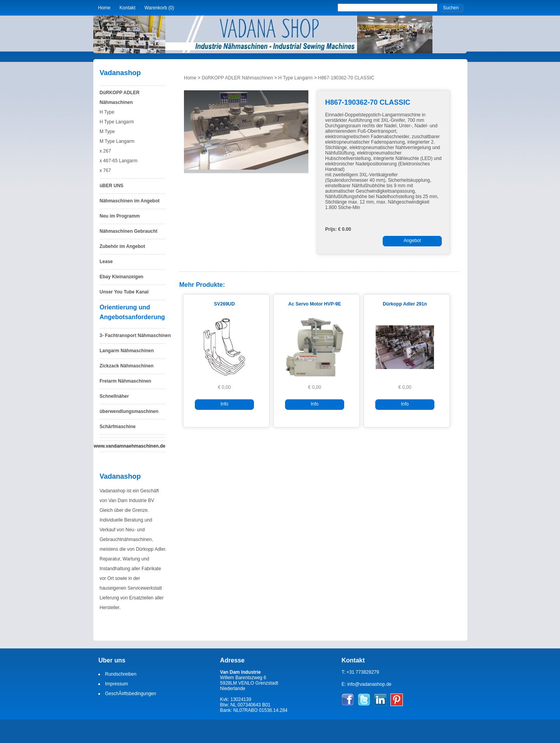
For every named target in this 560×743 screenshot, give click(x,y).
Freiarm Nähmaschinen (125, 381)
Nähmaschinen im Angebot (129, 201)
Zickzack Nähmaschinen (127, 366)
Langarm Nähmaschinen (127, 351)
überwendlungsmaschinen (129, 411)
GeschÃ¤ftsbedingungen (130, 694)
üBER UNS (111, 186)
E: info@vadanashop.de (366, 684)
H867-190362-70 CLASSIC (346, 78)
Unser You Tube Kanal (124, 292)
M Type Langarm (117, 141)
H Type (107, 112)
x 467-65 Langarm (118, 161)
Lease (106, 262)
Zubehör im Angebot (122, 246)
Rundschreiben (121, 674)
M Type (107, 132)
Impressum (116, 684)
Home (104, 8)
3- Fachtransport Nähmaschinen (135, 335)
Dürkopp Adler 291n (405, 304)
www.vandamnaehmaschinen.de (129, 446)
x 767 (105, 170)
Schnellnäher (114, 396)
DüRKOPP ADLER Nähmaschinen (120, 97)
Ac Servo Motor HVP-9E (314, 304)
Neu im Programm (120, 216)
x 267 (105, 151)
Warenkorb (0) (159, 8)
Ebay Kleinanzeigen (122, 277)
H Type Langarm (117, 122)
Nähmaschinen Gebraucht (129, 231)
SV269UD (224, 304)
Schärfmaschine (118, 427)
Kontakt (127, 8)
